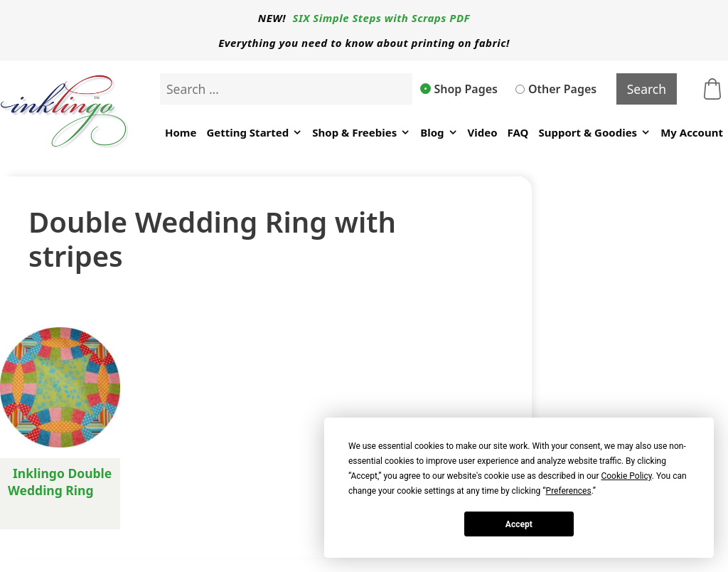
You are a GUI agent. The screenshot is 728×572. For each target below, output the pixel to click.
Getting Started (254, 133)
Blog (439, 133)
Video (483, 132)
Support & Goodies (594, 133)
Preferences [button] (569, 491)
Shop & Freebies (361, 133)
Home (181, 132)
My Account (692, 132)
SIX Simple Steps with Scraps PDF (382, 18)
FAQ (518, 132)
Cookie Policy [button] (626, 476)
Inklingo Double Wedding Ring (60, 482)
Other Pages (556, 89)
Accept (519, 524)
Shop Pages (459, 89)
